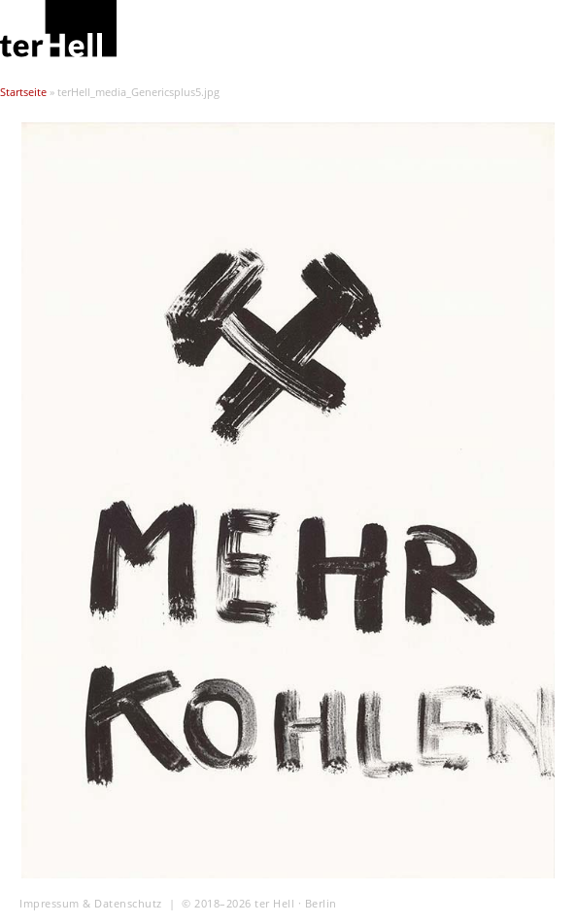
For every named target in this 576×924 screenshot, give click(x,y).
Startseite (23, 92)
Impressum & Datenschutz (91, 904)
